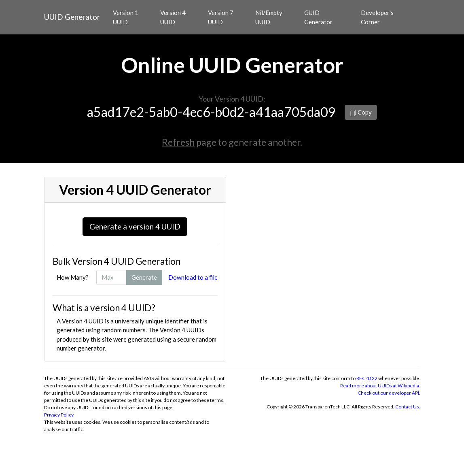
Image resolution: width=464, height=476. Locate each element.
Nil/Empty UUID (269, 17)
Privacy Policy (59, 415)
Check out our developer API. (389, 393)
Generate (144, 277)
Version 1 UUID (126, 17)
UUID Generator (72, 17)
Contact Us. (408, 407)
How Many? (73, 277)
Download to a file (193, 277)
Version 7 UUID (221, 17)
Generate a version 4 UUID (135, 226)
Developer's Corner (377, 17)
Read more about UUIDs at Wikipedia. (380, 386)
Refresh (178, 142)
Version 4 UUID (173, 17)
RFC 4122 (367, 378)
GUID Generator (318, 17)
